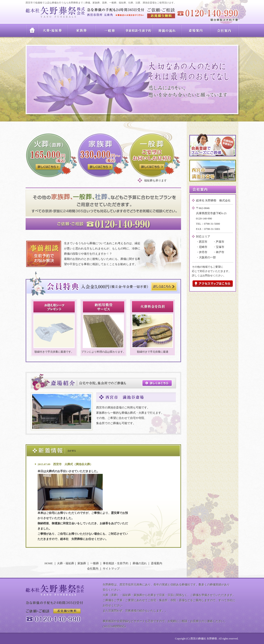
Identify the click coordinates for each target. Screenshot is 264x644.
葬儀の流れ (167, 30)
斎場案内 (196, 30)
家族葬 (81, 30)
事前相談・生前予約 (138, 30)
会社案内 (224, 30)
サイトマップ (111, 568)
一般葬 (110, 30)
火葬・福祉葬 (53, 30)
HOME (32, 30)
